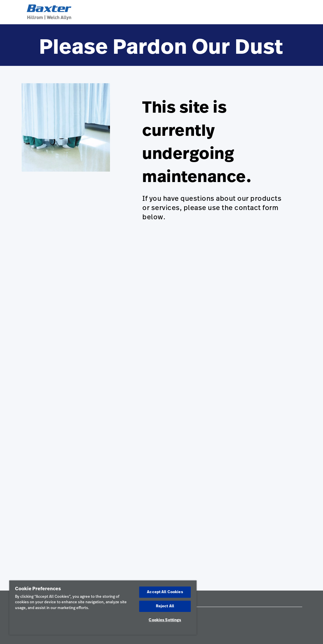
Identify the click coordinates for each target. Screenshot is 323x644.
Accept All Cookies (165, 592)
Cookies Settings (165, 620)
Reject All (165, 606)
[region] (103, 608)
